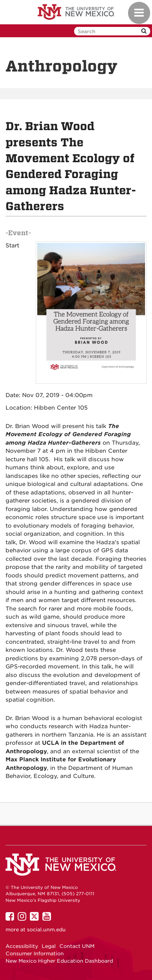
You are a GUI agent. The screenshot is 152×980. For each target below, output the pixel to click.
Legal (49, 946)
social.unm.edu (46, 929)
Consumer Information (35, 953)
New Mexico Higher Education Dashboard (59, 961)
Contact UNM (77, 946)
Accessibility (22, 946)
